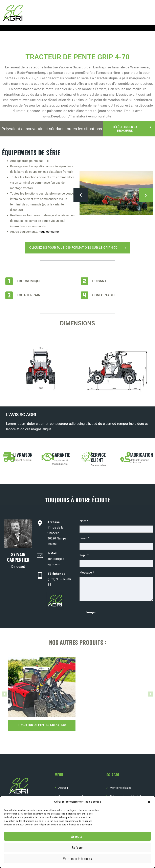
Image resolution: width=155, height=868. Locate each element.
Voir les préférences (77, 859)
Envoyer (91, 612)
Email (84, 538)
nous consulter (49, 232)
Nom (84, 521)
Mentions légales (121, 788)
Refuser (77, 847)
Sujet (84, 555)
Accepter (77, 836)
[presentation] (81, 195)
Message (87, 573)
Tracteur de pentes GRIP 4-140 (42, 725)
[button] (149, 802)
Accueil (63, 788)
